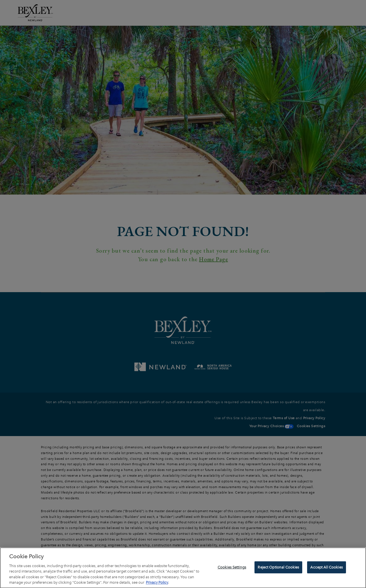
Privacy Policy (157, 584)
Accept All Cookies (326, 569)
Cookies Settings (232, 569)
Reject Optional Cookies (278, 569)
